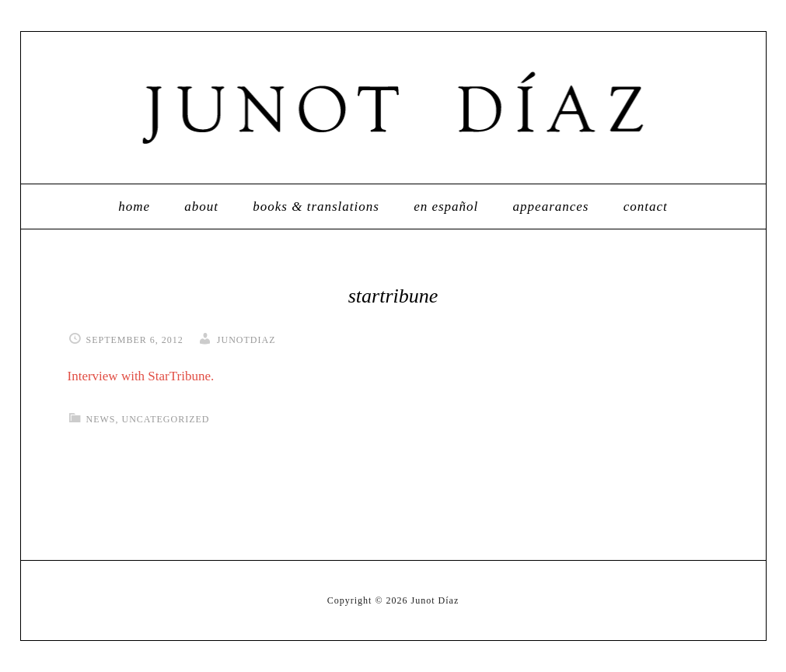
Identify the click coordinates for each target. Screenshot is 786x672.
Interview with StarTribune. (141, 376)
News (101, 419)
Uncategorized (166, 419)
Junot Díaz (393, 108)
